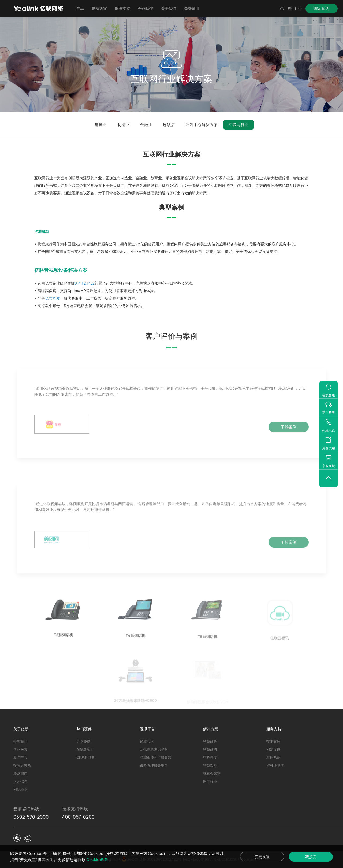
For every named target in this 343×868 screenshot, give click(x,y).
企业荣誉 (20, 749)
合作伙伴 (146, 8)
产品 (80, 8)
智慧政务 (210, 741)
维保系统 (273, 757)
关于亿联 (21, 729)
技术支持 (273, 741)
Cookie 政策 (98, 860)
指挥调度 (210, 757)
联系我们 (20, 773)
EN (290, 8)
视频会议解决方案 (192, 178)
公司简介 (20, 741)
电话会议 (85, 306)
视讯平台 (147, 729)
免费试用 (192, 8)
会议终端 (84, 741)
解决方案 (99, 8)
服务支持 (122, 8)
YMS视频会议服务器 (156, 757)
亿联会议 (147, 741)
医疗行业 (210, 781)
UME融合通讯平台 (154, 749)
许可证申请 (275, 765)
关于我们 (169, 8)
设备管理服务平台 (154, 765)
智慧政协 (210, 749)
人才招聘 (20, 781)
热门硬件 (84, 729)
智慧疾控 (210, 765)
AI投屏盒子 (85, 749)
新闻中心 (20, 757)
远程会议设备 (258, 251)
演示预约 (322, 8)
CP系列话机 (86, 757)
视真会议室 (212, 773)
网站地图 (20, 789)
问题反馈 (273, 749)
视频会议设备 (83, 193)
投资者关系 (22, 765)
